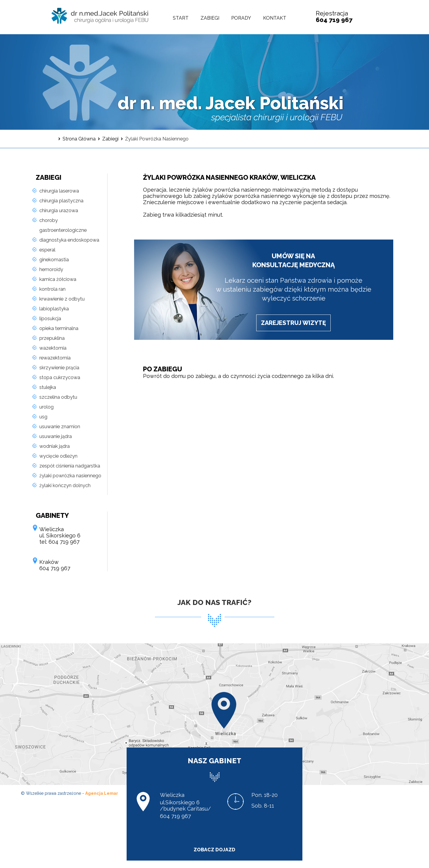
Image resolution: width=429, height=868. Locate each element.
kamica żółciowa (58, 279)
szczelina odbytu (58, 397)
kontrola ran (52, 289)
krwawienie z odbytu (62, 299)
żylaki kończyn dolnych (65, 485)
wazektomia (53, 348)
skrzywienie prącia (59, 368)
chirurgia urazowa (59, 211)
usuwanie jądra (56, 436)
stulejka (48, 387)
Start (181, 18)
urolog (46, 407)
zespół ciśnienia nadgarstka (70, 466)
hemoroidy (51, 269)
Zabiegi (210, 18)
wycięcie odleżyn (58, 456)
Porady (241, 18)
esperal (47, 250)
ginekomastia (54, 260)
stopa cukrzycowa (60, 377)
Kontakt (275, 18)
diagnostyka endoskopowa (69, 240)
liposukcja (50, 319)
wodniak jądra (55, 446)
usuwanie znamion (60, 427)
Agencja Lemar (102, 793)
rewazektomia (55, 358)
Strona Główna (79, 139)
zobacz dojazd (214, 850)
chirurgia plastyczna (61, 201)
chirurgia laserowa (59, 191)
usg (43, 417)
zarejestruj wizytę (293, 323)
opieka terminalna (59, 328)
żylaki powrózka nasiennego (70, 476)
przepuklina (52, 338)
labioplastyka (54, 309)
